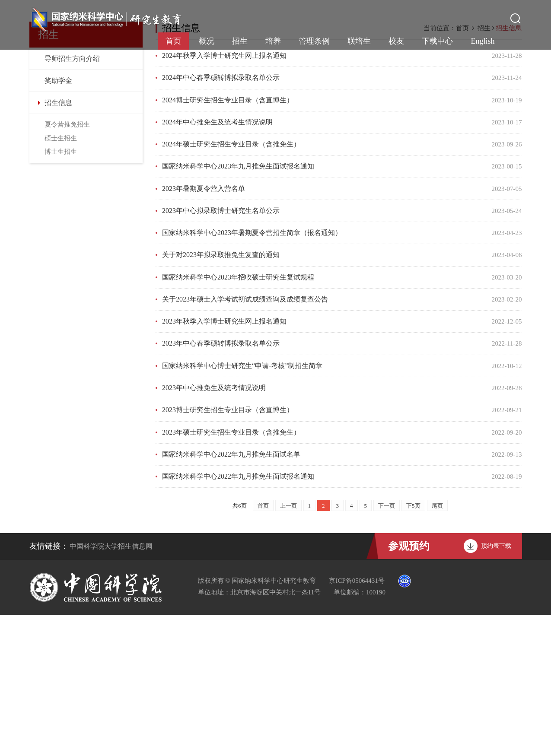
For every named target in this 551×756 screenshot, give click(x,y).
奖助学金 (58, 224)
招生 (240, 41)
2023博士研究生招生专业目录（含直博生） (228, 551)
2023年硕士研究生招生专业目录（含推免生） (231, 573)
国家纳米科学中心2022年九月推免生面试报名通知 (238, 618)
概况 (207, 41)
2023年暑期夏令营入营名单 (204, 331)
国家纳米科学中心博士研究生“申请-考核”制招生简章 (242, 507)
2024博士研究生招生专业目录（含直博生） (228, 243)
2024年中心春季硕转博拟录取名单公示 (221, 221)
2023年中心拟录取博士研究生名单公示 (221, 353)
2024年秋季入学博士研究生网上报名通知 (224, 199)
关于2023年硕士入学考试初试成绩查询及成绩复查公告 (245, 441)
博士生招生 (61, 295)
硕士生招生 (61, 282)
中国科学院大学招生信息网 (111, 688)
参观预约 (409, 687)
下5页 (413, 647)
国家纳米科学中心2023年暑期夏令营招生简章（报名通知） (252, 375)
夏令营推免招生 (67, 268)
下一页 (387, 647)
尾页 (437, 647)
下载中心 (437, 41)
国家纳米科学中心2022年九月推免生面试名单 (231, 596)
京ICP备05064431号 (357, 722)
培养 (273, 41)
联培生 (359, 41)
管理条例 (314, 41)
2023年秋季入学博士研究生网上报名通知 (224, 463)
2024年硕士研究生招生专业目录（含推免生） (231, 287)
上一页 (288, 647)
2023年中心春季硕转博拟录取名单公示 (221, 485)
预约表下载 (496, 687)
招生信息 (58, 246)
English (483, 41)
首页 (173, 41)
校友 (396, 41)
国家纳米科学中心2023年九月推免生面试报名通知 (238, 309)
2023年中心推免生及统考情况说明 (214, 529)
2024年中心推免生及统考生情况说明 (217, 265)
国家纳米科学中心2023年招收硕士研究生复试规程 (238, 419)
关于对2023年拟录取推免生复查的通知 (221, 397)
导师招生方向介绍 (72, 202)
